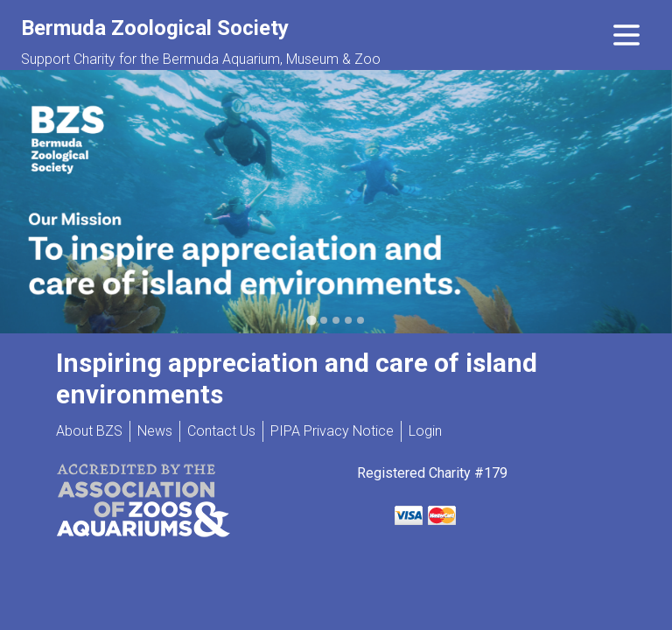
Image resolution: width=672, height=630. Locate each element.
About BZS (89, 431)
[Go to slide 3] (336, 320)
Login (425, 431)
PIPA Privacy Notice (332, 431)
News (155, 431)
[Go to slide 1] (311, 320)
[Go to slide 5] (360, 320)
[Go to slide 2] (324, 320)
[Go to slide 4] (348, 320)
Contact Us (221, 431)
